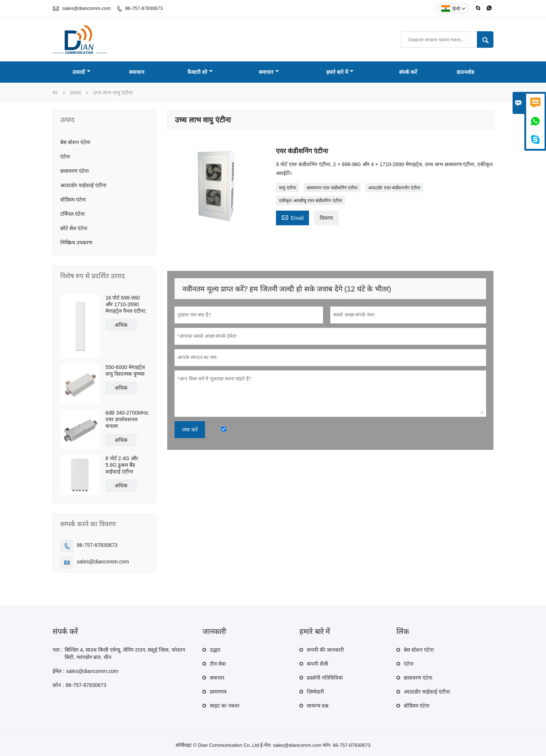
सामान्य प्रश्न (318, 706)
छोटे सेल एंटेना (74, 228)
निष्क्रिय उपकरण (76, 243)
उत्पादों (81, 72)
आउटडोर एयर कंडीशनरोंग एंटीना (394, 188)
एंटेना (65, 157)
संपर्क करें (408, 72)
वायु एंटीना (287, 188)
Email (292, 217)
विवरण (326, 218)
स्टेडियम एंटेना (73, 200)
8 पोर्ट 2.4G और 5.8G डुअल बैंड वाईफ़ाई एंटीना (122, 465)
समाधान (137, 72)
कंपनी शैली (317, 664)
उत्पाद (75, 93)
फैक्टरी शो (200, 72)
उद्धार (215, 650)
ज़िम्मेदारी (315, 692)
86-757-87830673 (144, 8)
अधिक (121, 325)
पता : (58, 650)
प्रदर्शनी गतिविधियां (325, 678)
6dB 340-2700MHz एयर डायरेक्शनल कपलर (127, 419)
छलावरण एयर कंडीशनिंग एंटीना (332, 188)
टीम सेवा (218, 664)
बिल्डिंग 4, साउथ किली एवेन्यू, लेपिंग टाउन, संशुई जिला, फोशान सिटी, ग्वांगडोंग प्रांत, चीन (125, 653)
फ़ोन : (58, 685)
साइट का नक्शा (225, 706)
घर (55, 93)
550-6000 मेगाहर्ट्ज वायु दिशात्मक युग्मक (125, 370)
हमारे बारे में (340, 72)
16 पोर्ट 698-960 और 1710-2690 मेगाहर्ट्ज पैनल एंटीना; (126, 304)
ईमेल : (58, 671)
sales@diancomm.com (87, 8)
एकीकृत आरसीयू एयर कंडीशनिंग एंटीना (310, 201)
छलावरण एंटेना (75, 171)
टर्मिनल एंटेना (73, 214)
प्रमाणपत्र (218, 692)
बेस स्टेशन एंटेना (75, 142)
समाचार (269, 72)
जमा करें (190, 430)
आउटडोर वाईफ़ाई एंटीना (83, 185)
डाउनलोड (465, 72)
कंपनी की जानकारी (325, 650)
